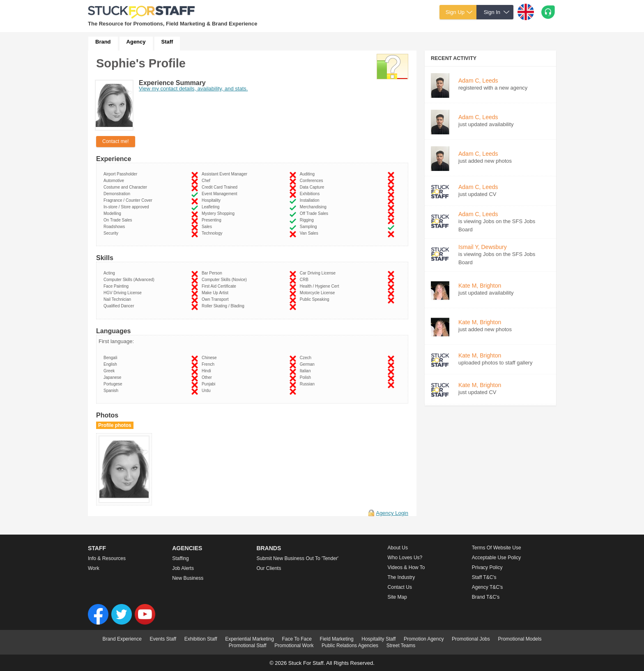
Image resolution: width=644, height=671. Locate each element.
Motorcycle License (319, 293)
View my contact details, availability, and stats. (193, 89)
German (308, 364)
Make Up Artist (216, 293)
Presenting (213, 220)
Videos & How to (406, 567)
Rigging (308, 220)
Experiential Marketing (250, 639)
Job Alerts (183, 568)
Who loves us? (405, 558)
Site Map (397, 597)
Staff (167, 42)
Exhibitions (311, 194)
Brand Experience (122, 639)
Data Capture (313, 187)
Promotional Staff (248, 646)
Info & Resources (107, 558)
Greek (110, 371)
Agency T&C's (487, 587)
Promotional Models (520, 639)
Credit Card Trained (221, 187)
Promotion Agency (424, 639)
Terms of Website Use (497, 548)
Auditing (308, 174)
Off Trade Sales (315, 213)
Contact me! (116, 141)
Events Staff (163, 639)
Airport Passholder (122, 174)
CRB (305, 280)
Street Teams (401, 646)
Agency (136, 42)
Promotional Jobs (471, 639)
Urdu (207, 391)
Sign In (492, 12)
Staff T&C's (484, 577)
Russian (308, 384)
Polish (307, 377)
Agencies (187, 548)
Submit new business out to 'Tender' (297, 558)
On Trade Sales (119, 220)
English (111, 364)
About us (398, 548)
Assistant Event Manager (226, 174)
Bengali (112, 358)
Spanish (112, 391)
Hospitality (212, 200)
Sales (208, 227)
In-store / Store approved (127, 207)
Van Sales (310, 233)
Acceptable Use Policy (496, 558)
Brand (103, 42)
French (209, 364)
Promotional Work (294, 646)
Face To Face (297, 639)
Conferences (313, 181)
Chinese (210, 358)
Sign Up (455, 12)
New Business (188, 578)
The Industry (401, 577)
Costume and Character (126, 187)
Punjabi (210, 384)
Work (94, 568)
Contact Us (400, 587)
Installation (311, 200)
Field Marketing (337, 639)
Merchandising (314, 207)
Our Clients (269, 568)
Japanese (114, 377)
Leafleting (212, 207)
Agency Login (392, 513)
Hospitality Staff (378, 639)
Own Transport (216, 299)
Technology (213, 233)
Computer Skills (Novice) (225, 280)
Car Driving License (319, 273)
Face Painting (117, 286)
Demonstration (118, 194)
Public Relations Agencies (350, 646)
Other (208, 377)
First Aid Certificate (220, 286)
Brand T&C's (486, 597)
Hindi (207, 371)
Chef (207, 181)
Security (112, 233)
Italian (306, 371)
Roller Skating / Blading (224, 306)
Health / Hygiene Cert (321, 286)
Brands (269, 548)
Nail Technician (118, 299)
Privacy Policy (487, 567)
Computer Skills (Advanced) (130, 280)
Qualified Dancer (120, 306)
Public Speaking (316, 299)
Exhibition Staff (201, 639)
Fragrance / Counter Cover (129, 200)
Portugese (114, 384)
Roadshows (115, 227)
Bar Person (213, 273)
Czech (307, 358)
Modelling (113, 213)
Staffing (180, 558)
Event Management (221, 194)
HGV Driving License (124, 293)
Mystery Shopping (219, 213)
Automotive (115, 181)
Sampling (309, 227)
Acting (110, 273)
